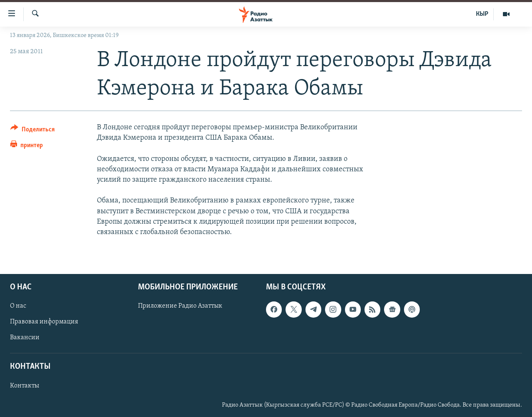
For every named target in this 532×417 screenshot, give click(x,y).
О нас (18, 306)
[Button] (33, 131)
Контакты (25, 386)
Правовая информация (44, 322)
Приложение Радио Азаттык (180, 306)
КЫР (482, 14)
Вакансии (25, 338)
